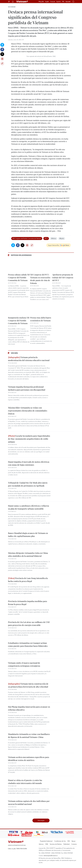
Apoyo (74, 841)
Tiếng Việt (41, 2)
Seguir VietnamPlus (54, 245)
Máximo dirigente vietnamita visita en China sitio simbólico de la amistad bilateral (28, 554)
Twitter (2, 54)
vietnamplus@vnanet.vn (51, 855)
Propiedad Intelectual (46, 841)
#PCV (46, 238)
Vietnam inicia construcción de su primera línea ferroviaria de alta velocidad (28, 685)
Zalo (2, 45)
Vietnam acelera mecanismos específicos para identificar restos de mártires (29, 759)
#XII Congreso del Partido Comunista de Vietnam (27, 238)
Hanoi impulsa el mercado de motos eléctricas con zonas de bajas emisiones (29, 463)
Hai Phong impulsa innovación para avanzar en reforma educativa (29, 708)
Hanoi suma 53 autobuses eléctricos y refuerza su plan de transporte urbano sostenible (28, 507)
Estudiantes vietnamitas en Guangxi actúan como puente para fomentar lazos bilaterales (28, 644)
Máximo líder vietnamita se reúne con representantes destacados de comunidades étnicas (28, 411)
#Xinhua (54, 238)
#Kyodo (62, 238)
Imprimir (2, 59)
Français (53, 2)
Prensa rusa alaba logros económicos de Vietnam (41, 319)
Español (59, 2)
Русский (68, 2)
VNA (47, 844)
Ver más (14, 353)
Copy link (2, 64)
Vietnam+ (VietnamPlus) (22, 2)
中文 (63, 2)
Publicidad (67, 844)
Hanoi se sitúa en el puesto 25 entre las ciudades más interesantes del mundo (25, 782)
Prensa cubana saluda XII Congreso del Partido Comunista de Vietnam (19, 277)
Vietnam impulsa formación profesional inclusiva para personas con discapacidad (27, 388)
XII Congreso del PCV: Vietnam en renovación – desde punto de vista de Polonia (41, 279)
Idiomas (41, 844)
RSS (69, 841)
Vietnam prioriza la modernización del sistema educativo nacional (29, 359)
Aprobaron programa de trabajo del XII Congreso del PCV (63, 277)
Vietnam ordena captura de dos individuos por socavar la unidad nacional (29, 803)
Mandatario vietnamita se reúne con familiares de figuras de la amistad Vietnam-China (29, 736)
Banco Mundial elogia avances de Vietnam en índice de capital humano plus (28, 535)
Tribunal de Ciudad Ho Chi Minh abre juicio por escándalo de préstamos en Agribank (28, 484)
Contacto (74, 844)
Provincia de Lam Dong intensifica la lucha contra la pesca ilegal (28, 580)
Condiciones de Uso (60, 841)
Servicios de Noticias (56, 844)
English (47, 2)
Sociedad (12, 7)
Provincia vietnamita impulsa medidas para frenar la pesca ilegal (27, 603)
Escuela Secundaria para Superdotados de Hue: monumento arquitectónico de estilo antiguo (29, 439)
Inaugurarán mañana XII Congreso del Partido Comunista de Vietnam (19, 320)
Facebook (2, 49)
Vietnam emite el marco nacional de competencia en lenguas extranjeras (24, 664)
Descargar (41, 820)
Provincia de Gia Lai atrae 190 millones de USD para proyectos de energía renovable (29, 624)
